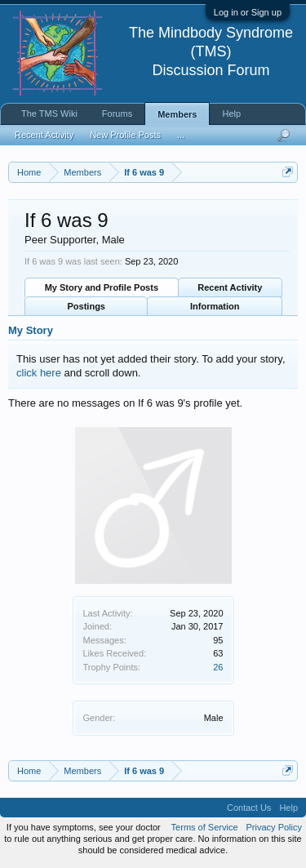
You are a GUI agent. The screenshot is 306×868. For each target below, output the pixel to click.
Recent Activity (230, 287)
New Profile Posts (125, 135)
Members (177, 114)
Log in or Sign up (248, 12)
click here (39, 373)
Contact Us (249, 808)
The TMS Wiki (49, 114)
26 (218, 667)
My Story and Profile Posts (102, 287)
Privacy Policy (274, 827)
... (181, 135)
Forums (117, 114)
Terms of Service (205, 827)
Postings (86, 306)
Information (215, 306)
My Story (31, 330)
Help (231, 114)
